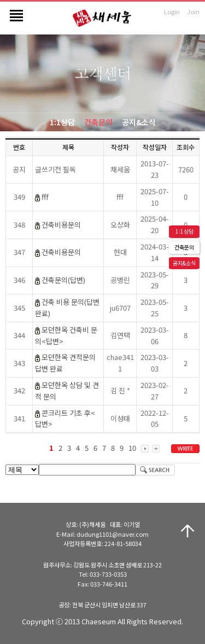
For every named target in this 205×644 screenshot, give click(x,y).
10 (132, 448)
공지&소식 (139, 122)
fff (45, 197)
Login (172, 11)
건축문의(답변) (63, 280)
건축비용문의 (61, 225)
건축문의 (98, 122)
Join (193, 11)
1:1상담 (62, 122)
